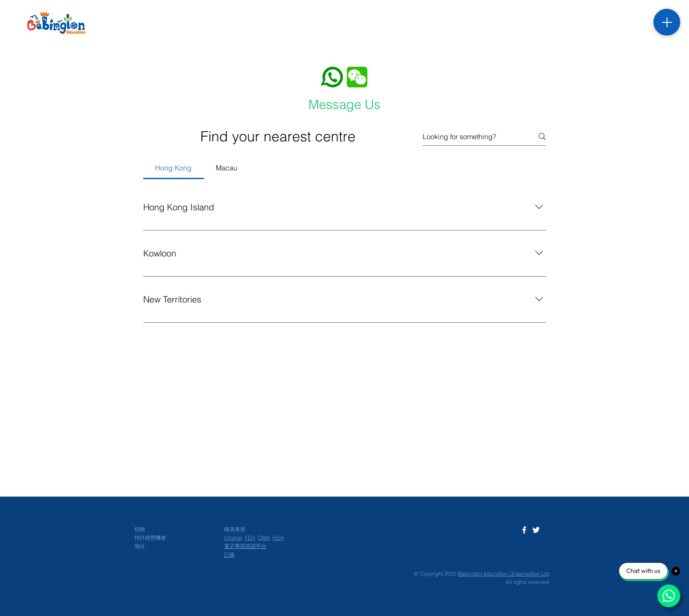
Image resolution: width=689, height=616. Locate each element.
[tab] (174, 168)
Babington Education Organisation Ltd (503, 574)
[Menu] (667, 22)
